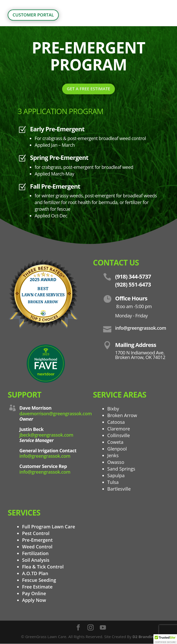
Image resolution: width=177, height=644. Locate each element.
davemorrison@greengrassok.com (56, 413)
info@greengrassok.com (45, 456)
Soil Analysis (36, 560)
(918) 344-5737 (133, 276)
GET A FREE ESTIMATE (88, 88)
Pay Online (34, 593)
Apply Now (34, 600)
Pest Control (36, 533)
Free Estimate (37, 587)
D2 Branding (144, 637)
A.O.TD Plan (35, 573)
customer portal (33, 15)
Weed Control (37, 547)
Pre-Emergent (37, 540)
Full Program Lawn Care (49, 527)
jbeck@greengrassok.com (46, 435)
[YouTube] (103, 628)
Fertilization (35, 553)
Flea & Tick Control (43, 567)
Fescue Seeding (39, 580)
